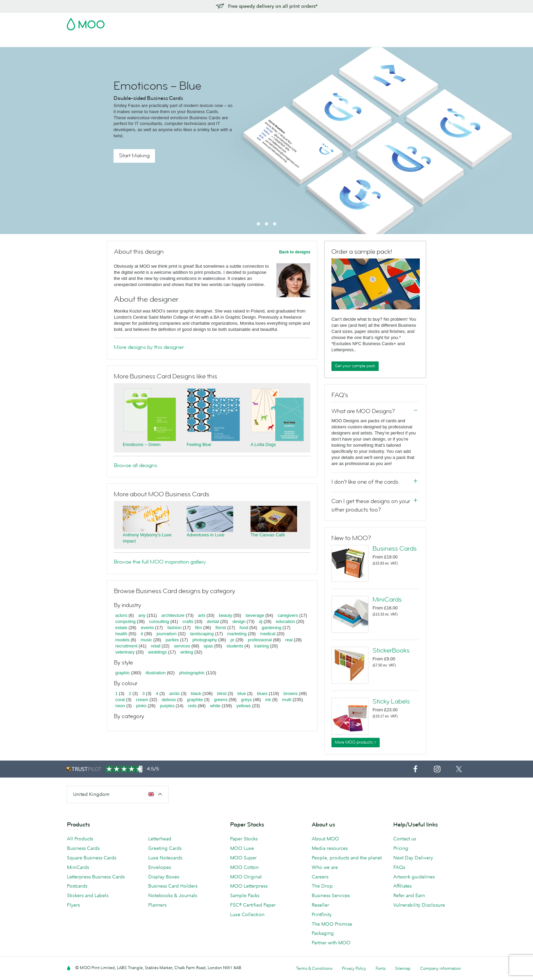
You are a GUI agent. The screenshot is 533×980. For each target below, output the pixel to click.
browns (291, 693)
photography (205, 640)
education (286, 621)
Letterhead (160, 839)
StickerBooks (391, 651)
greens (221, 700)
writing (187, 652)
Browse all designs (135, 465)
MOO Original (246, 877)
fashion (174, 628)
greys (246, 700)
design (239, 621)
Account (360, 22)
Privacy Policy (354, 968)
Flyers (195, 41)
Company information (441, 968)
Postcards (122, 41)
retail (156, 646)
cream (142, 700)
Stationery (222, 41)
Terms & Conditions (314, 968)
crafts (188, 621)
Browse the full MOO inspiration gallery (160, 562)
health (121, 634)
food (244, 628)
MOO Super (243, 858)
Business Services (297, 41)
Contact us (405, 839)
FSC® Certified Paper (253, 905)
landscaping (202, 634)
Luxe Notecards (165, 858)
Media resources (330, 848)
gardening (272, 628)
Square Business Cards (92, 858)
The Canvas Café (268, 535)
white (215, 706)
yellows (244, 706)
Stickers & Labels (161, 41)
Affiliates (402, 886)
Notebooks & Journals (173, 895)
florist (221, 628)
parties (172, 640)
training (262, 646)
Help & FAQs (358, 41)
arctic (175, 693)
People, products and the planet (347, 858)
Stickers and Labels (88, 895)
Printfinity (322, 914)
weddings (158, 652)
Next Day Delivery (413, 858)
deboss (169, 700)
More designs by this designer (149, 347)
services (182, 646)
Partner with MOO (331, 943)
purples (167, 706)
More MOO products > (356, 742)
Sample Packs (245, 895)
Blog (331, 41)
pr (233, 640)
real (289, 640)
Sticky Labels (391, 701)
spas (208, 646)
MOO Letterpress (249, 886)
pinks (141, 706)
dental (213, 621)
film (199, 628)
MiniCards (387, 600)
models (122, 640)
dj (261, 621)
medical (268, 634)
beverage (255, 615)
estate (121, 628)
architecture (173, 615)
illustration (156, 673)
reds (192, 706)
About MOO (325, 839)
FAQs (399, 867)
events (147, 628)
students (235, 646)
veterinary (125, 652)
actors (121, 615)
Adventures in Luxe (205, 535)
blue (242, 693)
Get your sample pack (355, 366)
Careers (320, 877)
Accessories (255, 41)
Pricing (401, 848)
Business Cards (84, 41)
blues (262, 693)
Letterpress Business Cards (96, 877)
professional (260, 640)
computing (125, 621)
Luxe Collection (247, 914)
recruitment (126, 646)
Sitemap (403, 968)
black (196, 693)
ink (268, 700)
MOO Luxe (242, 848)
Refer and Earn (409, 895)
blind (222, 693)
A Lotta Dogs (263, 444)
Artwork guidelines (414, 877)
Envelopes (160, 867)
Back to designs (295, 252)
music (146, 640)
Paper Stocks (244, 839)
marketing (237, 634)
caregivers (288, 615)
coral (120, 700)
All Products (80, 839)
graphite (195, 700)
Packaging (323, 933)
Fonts (381, 968)
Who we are (325, 867)
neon (120, 706)
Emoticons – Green (142, 444)
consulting (159, 621)
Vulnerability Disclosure (419, 905)
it (142, 634)
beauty (226, 615)
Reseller (320, 905)
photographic (192, 673)
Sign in (383, 22)
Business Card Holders (173, 886)
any (142, 615)
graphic (123, 673)
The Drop (322, 886)
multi (287, 700)
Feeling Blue (199, 444)
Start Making (134, 156)
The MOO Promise (332, 924)
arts (202, 615)
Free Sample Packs (324, 22)
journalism (166, 634)
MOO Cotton (244, 867)
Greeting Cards (165, 848)
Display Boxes (164, 877)
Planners (157, 905)
